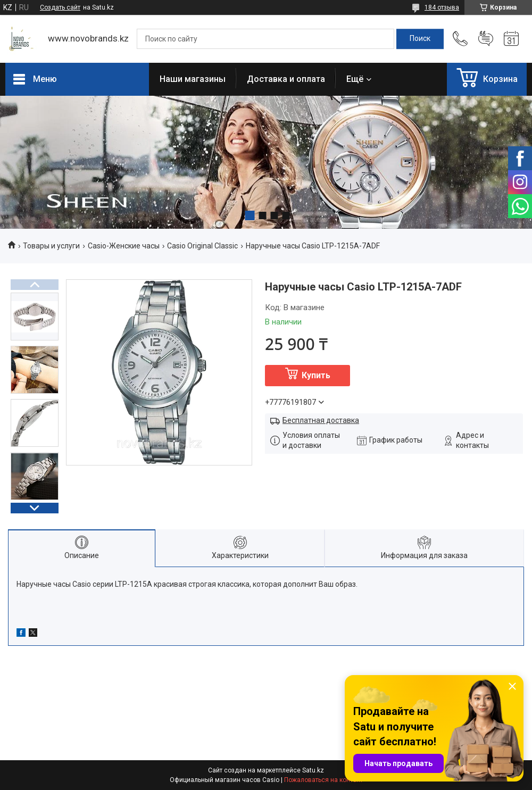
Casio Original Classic (202, 246)
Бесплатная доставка (321, 420)
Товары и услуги (51, 246)
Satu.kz (313, 770)
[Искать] (420, 39)
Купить (316, 375)
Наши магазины (193, 79)
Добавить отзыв (486, 39)
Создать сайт (60, 7)
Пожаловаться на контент (323, 780)
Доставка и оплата (286, 79)
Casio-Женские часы (124, 246)
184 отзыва (442, 7)
